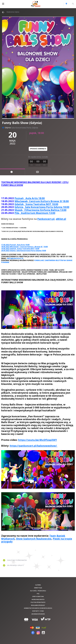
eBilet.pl (61, 219)
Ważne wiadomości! (38, 599)
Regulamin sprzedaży (38, 605)
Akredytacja (38, 588)
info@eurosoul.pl (15, 258)
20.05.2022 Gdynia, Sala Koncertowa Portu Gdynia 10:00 (24, 251)
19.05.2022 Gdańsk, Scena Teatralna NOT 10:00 (20, 249)
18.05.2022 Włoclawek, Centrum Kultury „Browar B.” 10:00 (24, 247)
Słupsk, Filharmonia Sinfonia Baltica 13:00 (40, 210)
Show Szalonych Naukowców (34, 539)
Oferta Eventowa (38, 596)
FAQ (38, 594)
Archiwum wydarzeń (38, 614)
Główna (38, 585)
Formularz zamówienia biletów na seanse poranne (37, 261)
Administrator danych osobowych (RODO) (38, 608)
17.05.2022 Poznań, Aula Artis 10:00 (15, 245)
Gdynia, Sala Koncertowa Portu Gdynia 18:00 (42, 207)
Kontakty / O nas (38, 611)
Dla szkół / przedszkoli (38, 591)
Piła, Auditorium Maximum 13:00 (35, 213)
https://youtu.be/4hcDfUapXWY (37, 440)
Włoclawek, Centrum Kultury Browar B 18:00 (42, 201)
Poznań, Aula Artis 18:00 (30, 198)
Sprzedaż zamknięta (38, 149)
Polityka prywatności (38, 602)
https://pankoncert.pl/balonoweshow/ (34, 446)
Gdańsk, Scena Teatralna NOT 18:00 (36, 204)
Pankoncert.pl (46, 219)
